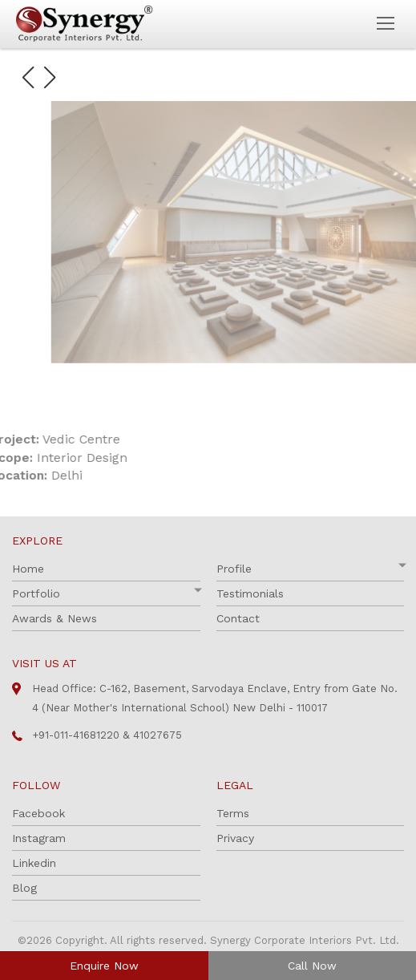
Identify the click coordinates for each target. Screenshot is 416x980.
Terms (233, 813)
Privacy (235, 838)
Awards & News (55, 618)
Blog (24, 888)
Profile (234, 569)
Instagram (39, 838)
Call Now (312, 966)
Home (28, 569)
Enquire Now (104, 966)
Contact (238, 618)
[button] (28, 78)
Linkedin (34, 863)
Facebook (38, 813)
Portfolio (36, 593)
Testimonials (250, 593)
